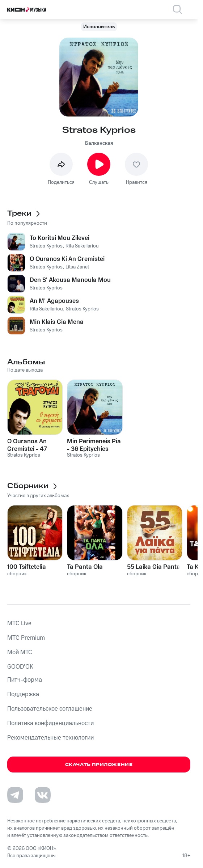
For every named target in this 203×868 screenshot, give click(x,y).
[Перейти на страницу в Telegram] (15, 795)
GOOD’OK (20, 667)
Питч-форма (25, 680)
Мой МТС (20, 652)
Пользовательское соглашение (50, 709)
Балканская (99, 143)
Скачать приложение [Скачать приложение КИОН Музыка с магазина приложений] (99, 765)
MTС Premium (26, 638)
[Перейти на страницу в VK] (43, 795)
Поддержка (23, 694)
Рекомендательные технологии (50, 738)
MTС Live (19, 623)
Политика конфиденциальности (50, 723)
